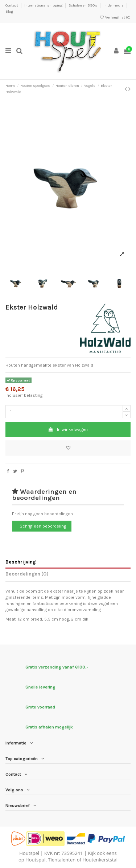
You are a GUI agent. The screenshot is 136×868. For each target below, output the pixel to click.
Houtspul (35, 860)
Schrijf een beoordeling (43, 526)
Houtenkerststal (100, 860)
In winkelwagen (68, 429)
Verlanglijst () (115, 17)
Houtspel (29, 853)
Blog (9, 12)
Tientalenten (62, 860)
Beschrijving (20, 562)
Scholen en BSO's (83, 5)
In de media (114, 5)
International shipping (44, 5)
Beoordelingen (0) (27, 574)
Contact (12, 5)
